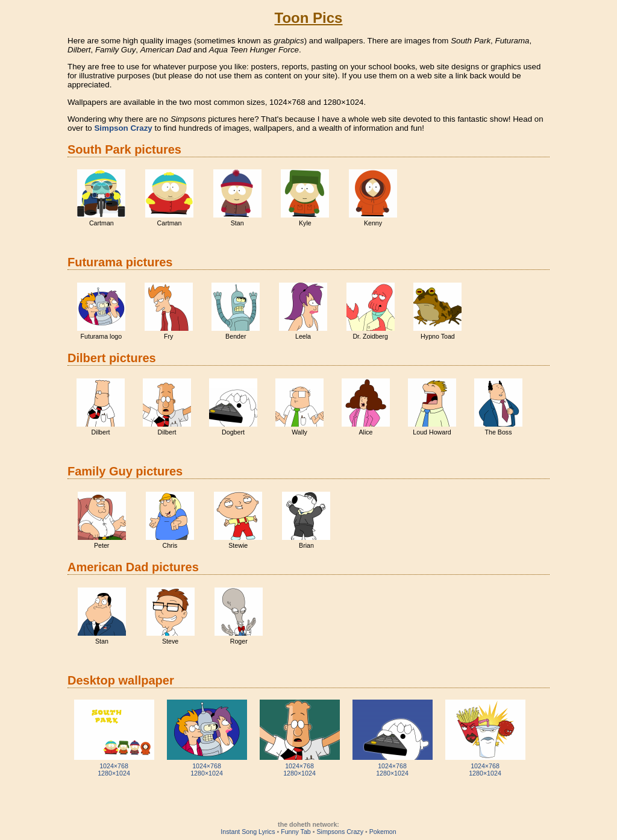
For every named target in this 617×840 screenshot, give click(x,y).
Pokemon (383, 832)
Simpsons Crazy (340, 832)
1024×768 (114, 766)
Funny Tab (296, 832)
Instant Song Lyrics (248, 832)
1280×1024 (114, 773)
